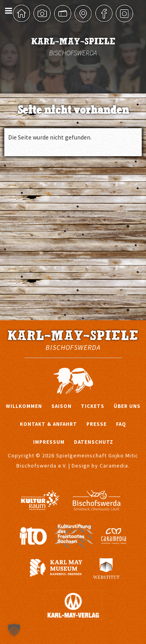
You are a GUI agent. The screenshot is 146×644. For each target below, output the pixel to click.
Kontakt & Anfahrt (48, 424)
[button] (14, 630)
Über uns (127, 406)
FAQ (121, 424)
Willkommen (24, 406)
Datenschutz (94, 442)
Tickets (93, 406)
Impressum (49, 442)
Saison (62, 406)
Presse (97, 424)
